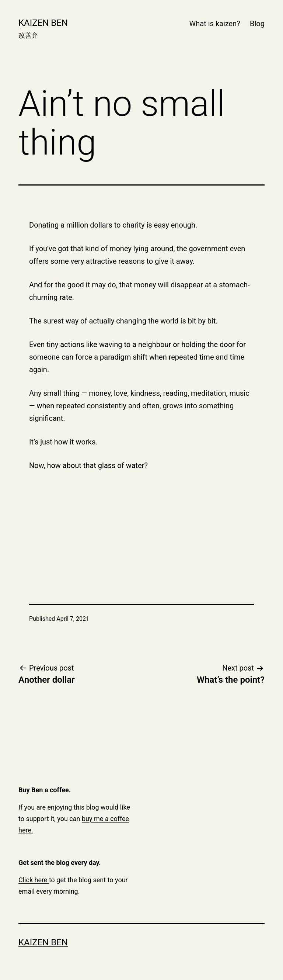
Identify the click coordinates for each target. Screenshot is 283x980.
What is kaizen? (215, 24)
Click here (34, 880)
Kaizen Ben (43, 23)
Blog (257, 24)
